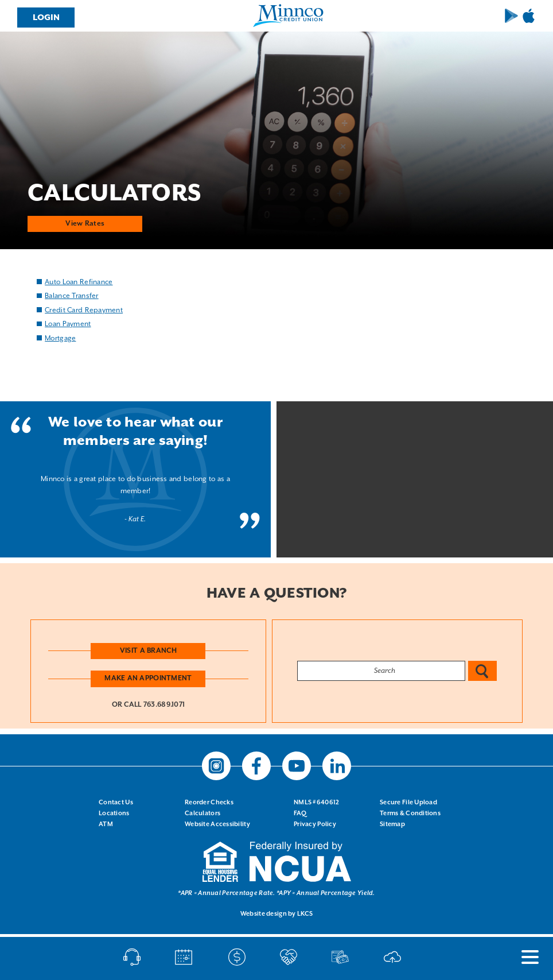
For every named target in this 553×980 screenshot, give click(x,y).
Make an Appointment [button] (148, 678)
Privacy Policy (315, 824)
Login (46, 18)
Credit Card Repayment (84, 310)
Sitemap (392, 824)
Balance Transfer (71, 296)
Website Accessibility (217, 824)
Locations (114, 814)
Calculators (202, 814)
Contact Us (116, 803)
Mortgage (60, 338)
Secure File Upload (408, 803)
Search (482, 671)
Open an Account (289, 957)
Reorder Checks (209, 803)
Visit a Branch (148, 650)
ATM (106, 824)
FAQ (300, 814)
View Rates (85, 223)
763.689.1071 (164, 705)
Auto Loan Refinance (79, 282)
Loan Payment (68, 324)
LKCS (305, 914)
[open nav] (524, 957)
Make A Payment (237, 957)
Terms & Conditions (410, 814)
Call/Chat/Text (132, 957)
